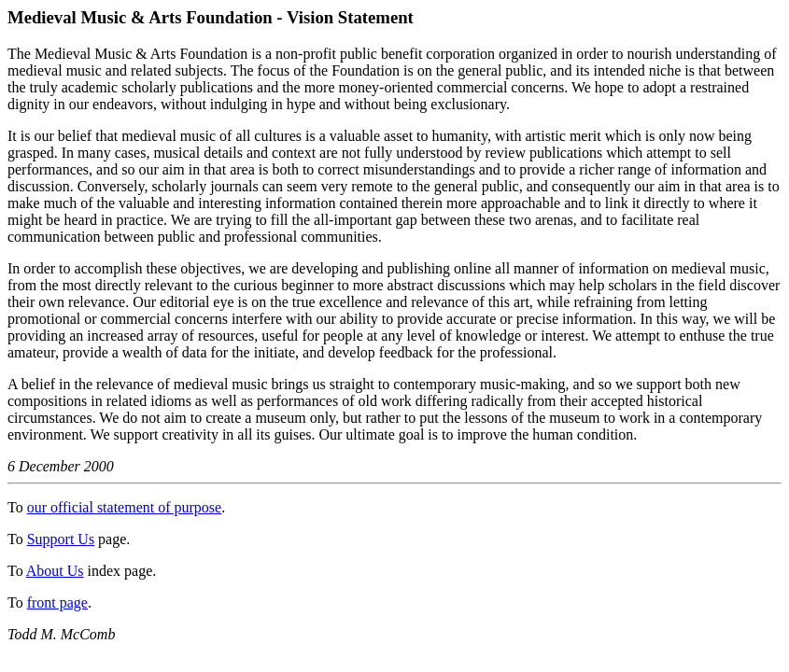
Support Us (61, 539)
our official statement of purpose (125, 507)
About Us (55, 571)
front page (57, 602)
